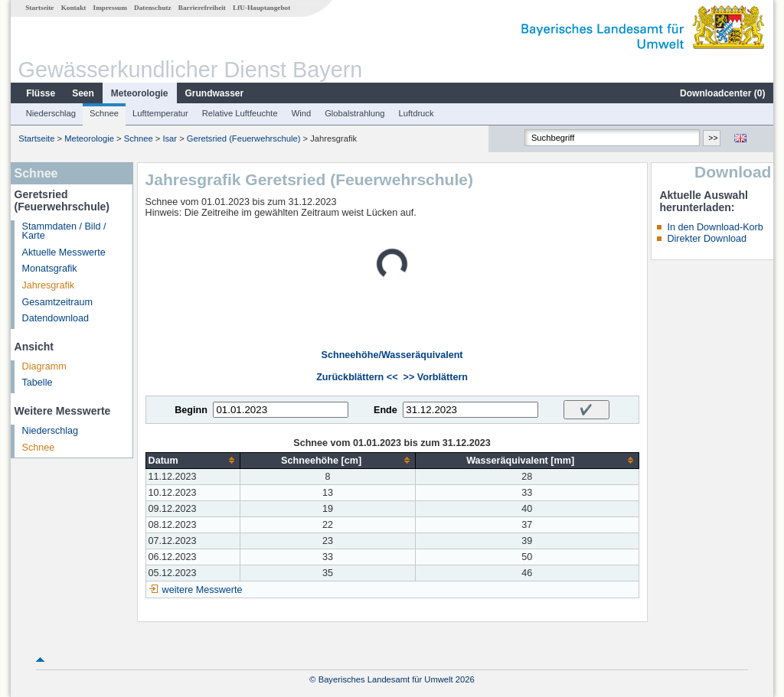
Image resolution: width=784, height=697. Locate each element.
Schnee (104, 113)
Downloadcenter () (722, 93)
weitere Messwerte (203, 590)
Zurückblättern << (357, 377)
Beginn (191, 410)
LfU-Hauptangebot (261, 8)
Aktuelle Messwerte (64, 252)
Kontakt (74, 8)
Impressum (110, 8)
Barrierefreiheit (202, 8)
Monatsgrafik (50, 269)
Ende (385, 410)
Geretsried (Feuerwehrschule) (244, 138)
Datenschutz (153, 8)
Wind (302, 113)
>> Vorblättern (436, 377)
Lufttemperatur (160, 113)
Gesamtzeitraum (57, 302)
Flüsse (41, 93)
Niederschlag (51, 113)
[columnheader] (193, 460)
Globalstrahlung (354, 113)
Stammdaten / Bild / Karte (64, 231)
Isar (170, 138)
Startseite (39, 8)
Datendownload (56, 318)
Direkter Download (707, 239)
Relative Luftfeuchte (240, 113)
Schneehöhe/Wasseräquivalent (392, 355)
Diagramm (44, 366)
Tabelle (38, 383)
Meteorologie (140, 93)
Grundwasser (215, 93)
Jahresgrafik (49, 285)
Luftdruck (416, 113)
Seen (83, 93)
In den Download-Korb (715, 227)
